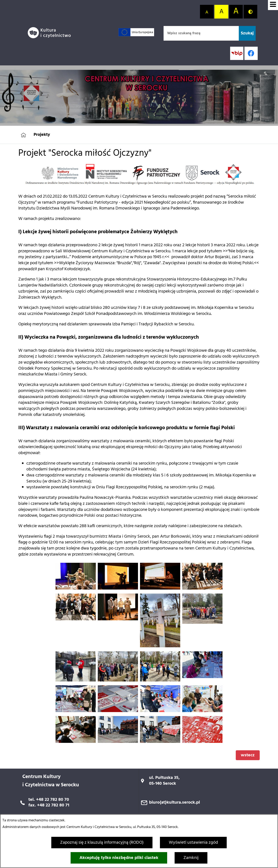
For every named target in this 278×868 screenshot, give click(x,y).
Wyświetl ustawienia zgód (193, 843)
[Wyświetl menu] (273, 5)
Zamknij (191, 858)
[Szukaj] (247, 33)
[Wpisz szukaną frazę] (201, 33)
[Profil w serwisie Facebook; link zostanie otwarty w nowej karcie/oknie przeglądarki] (251, 53)
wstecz (248, 755)
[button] (76, 588)
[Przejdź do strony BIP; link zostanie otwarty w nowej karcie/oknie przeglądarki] (237, 53)
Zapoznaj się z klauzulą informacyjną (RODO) (102, 843)
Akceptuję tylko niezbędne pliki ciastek (119, 858)
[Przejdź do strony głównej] (51, 33)
